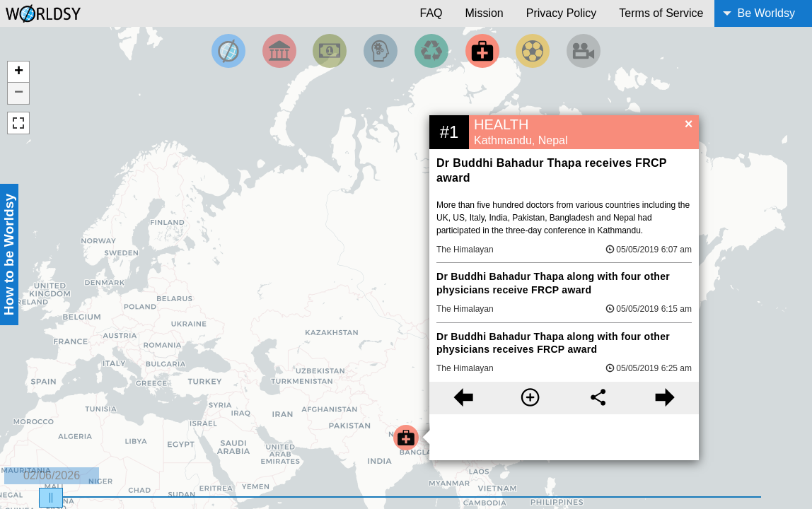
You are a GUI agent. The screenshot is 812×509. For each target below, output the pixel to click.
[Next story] (665, 398)
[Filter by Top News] (228, 51)
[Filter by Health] (482, 51)
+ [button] (19, 72)
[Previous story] (463, 398)
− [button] (19, 93)
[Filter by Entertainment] (584, 51)
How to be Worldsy (9, 255)
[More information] (530, 398)
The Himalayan (465, 250)
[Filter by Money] (330, 51)
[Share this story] (598, 398)
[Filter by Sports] (533, 51)
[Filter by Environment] (431, 51)
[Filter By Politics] (279, 51)
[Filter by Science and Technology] (381, 51)
